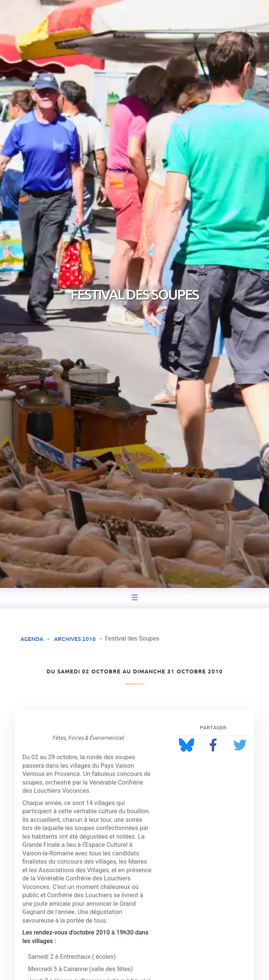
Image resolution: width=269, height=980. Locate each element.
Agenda (32, 639)
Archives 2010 (75, 639)
